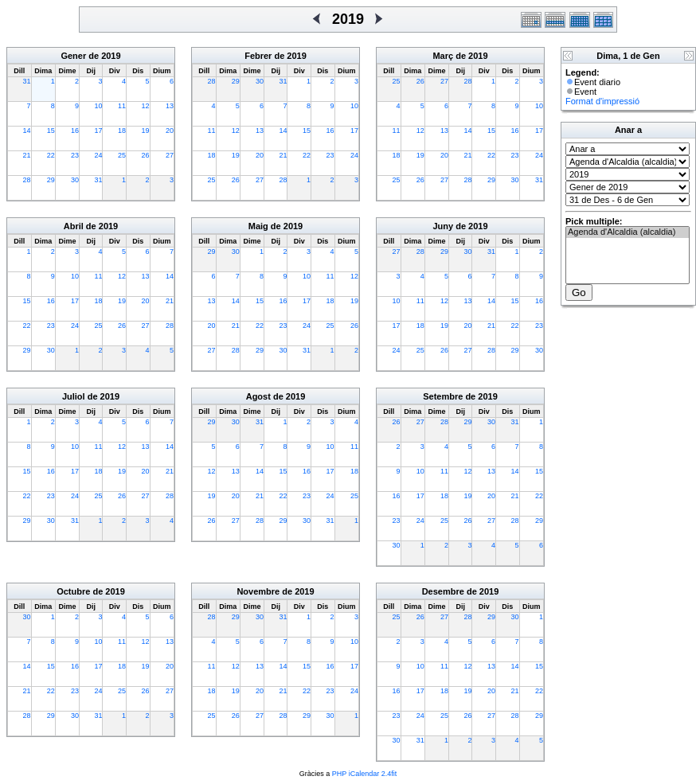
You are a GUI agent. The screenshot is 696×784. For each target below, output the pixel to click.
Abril (74, 226)
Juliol (74, 396)
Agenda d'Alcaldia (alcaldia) (628, 232)
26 (146, 155)
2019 (111, 56)
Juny (443, 226)
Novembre (258, 591)
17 (98, 131)
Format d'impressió (602, 101)
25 (122, 155)
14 (27, 131)
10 (98, 106)
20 (170, 131)
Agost (258, 396)
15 (51, 131)
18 (122, 131)
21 (27, 155)
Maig (258, 226)
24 (98, 155)
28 (27, 180)
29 (51, 180)
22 (51, 155)
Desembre (443, 591)
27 (170, 155)
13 (170, 106)
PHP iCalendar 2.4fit (364, 774)
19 (146, 131)
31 (27, 81)
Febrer (258, 56)
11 (122, 106)
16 (75, 131)
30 (75, 180)
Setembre (443, 396)
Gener (73, 56)
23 (75, 155)
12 (146, 106)
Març (443, 56)
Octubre (73, 591)
